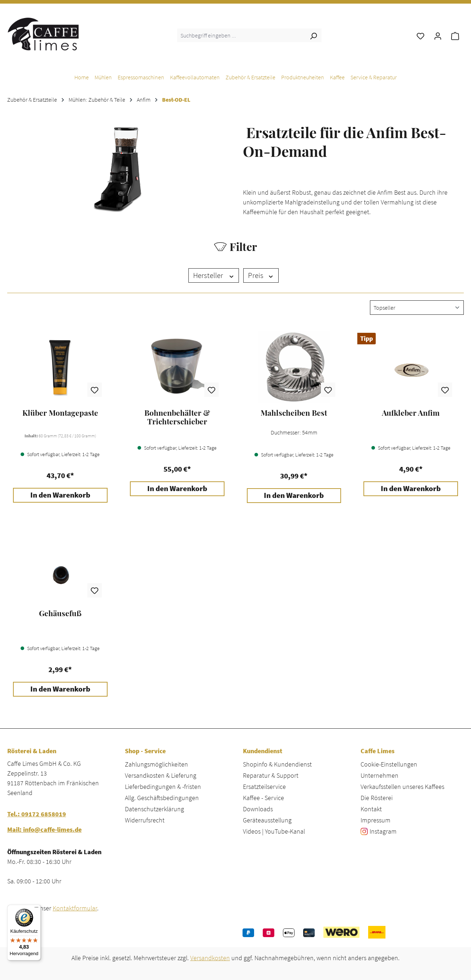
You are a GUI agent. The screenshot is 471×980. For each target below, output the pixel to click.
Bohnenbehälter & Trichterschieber (177, 417)
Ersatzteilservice (264, 787)
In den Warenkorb (60, 495)
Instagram (383, 831)
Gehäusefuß (60, 613)
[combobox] (241, 35)
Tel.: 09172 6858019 (37, 814)
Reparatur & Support (271, 775)
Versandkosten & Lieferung (161, 775)
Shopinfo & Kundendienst (277, 764)
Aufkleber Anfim (411, 413)
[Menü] (36, 909)
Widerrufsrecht (145, 820)
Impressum (376, 820)
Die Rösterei (377, 798)
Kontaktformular (75, 908)
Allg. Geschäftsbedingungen (162, 798)
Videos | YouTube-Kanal (274, 831)
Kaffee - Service (263, 798)
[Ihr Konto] (438, 35)
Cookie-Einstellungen (389, 764)
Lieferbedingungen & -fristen (163, 787)
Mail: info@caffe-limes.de (44, 829)
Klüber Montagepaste (60, 413)
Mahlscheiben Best (294, 413)
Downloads (258, 809)
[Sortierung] (417, 308)
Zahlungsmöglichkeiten (156, 764)
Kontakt (371, 809)
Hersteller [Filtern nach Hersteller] (214, 275)
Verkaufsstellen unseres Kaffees (402, 787)
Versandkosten (210, 958)
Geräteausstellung (267, 820)
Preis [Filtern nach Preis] (261, 275)
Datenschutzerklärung (154, 809)
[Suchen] (313, 35)
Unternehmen (380, 775)
